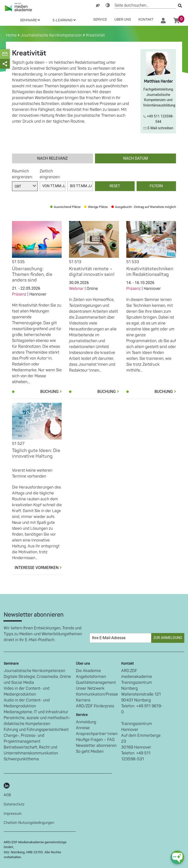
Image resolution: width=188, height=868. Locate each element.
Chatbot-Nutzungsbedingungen (29, 823)
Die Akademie (88, 671)
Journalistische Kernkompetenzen (51, 35)
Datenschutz (14, 804)
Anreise (83, 728)
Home (12, 35)
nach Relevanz (53, 158)
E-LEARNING (64, 20)
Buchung (51, 392)
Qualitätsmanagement (96, 683)
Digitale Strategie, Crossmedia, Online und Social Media (37, 680)
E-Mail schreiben (158, 128)
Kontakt (146, 19)
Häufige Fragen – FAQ (95, 740)
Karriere (83, 700)
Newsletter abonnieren (96, 746)
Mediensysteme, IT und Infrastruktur (36, 712)
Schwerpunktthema (21, 759)
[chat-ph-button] (177, 857)
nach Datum (135, 158)
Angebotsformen (91, 677)
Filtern (156, 186)
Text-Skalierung (98, 5)
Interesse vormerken (38, 568)
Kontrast (108, 5)
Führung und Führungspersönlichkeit (36, 730)
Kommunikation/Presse (97, 694)
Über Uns (123, 19)
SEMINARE (30, 20)
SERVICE (100, 19)
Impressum (13, 814)
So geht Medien (90, 751)
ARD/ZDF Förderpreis (95, 706)
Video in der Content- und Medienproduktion (27, 691)
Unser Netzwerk (90, 688)
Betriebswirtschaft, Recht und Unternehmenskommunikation (31, 750)
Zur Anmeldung (168, 638)
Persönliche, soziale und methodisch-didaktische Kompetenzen (37, 721)
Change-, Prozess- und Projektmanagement (24, 738)
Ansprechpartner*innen (97, 734)
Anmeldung (86, 722)
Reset (115, 186)
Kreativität (95, 35)
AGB (7, 795)
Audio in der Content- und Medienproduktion (27, 703)
